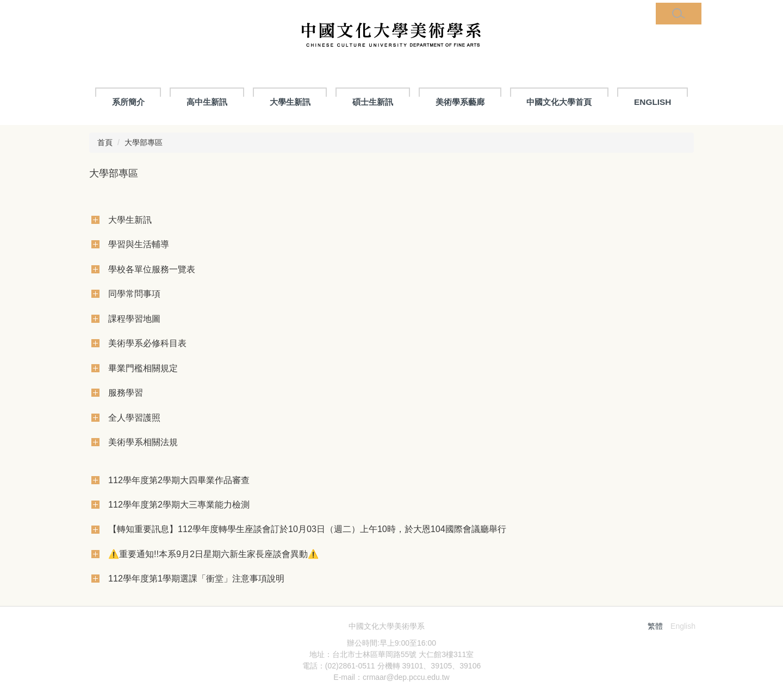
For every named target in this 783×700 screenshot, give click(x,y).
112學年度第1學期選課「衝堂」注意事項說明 (196, 578)
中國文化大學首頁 (559, 102)
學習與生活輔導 (139, 244)
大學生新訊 (290, 102)
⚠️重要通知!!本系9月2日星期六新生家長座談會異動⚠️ (213, 554)
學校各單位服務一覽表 (152, 269)
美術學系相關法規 (143, 442)
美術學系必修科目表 (147, 343)
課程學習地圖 (134, 318)
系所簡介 (128, 102)
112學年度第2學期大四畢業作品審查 (179, 480)
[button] (679, 14)
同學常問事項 (134, 293)
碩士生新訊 (373, 102)
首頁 (105, 142)
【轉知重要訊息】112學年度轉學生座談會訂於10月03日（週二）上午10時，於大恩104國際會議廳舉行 (307, 529)
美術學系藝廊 (460, 102)
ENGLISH (652, 102)
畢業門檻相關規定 (143, 368)
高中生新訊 (207, 102)
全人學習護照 (134, 417)
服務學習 (126, 392)
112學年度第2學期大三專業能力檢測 (179, 504)
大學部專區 (144, 142)
